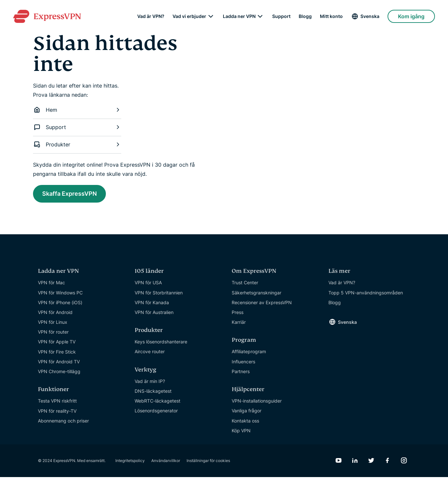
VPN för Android (55, 315)
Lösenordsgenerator (156, 414)
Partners (241, 374)
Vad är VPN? (151, 16)
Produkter (77, 144)
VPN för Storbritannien (159, 295)
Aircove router (150, 354)
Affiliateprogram (249, 354)
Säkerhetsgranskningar (257, 295)
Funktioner (53, 392)
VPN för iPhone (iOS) (60, 305)
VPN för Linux (53, 325)
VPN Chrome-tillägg (59, 374)
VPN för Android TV (59, 364)
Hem (77, 110)
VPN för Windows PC (60, 295)
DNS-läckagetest (153, 394)
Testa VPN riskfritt (57, 404)
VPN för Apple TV (57, 345)
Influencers (243, 364)
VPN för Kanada (152, 305)
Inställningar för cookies (208, 463)
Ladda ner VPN (239, 16)
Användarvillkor (166, 463)
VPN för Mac (51, 285)
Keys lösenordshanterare (161, 345)
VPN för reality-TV (57, 414)
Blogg (305, 16)
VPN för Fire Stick (57, 355)
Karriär (239, 325)
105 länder (149, 274)
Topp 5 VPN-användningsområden (366, 295)
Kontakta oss (245, 423)
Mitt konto (331, 16)
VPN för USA (148, 285)
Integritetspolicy (130, 463)
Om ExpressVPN (254, 274)
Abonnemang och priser (63, 424)
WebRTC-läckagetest (158, 404)
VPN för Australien (154, 315)
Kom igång (411, 16)
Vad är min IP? (150, 384)
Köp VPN (241, 433)
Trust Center (245, 285)
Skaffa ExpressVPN (75, 195)
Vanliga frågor (247, 414)
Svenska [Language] (370, 16)
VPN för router (53, 335)
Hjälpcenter (248, 392)
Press (238, 315)
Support (281, 16)
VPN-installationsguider (257, 404)
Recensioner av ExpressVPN (262, 305)
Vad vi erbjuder (189, 16)
